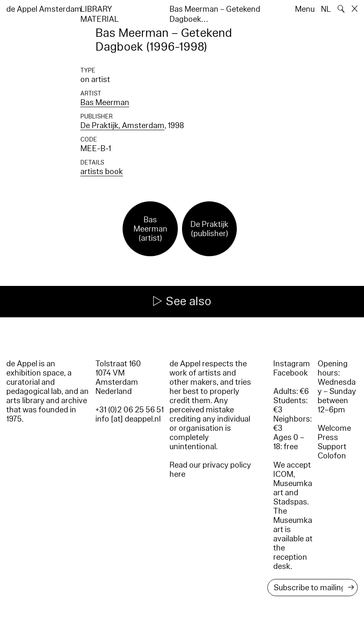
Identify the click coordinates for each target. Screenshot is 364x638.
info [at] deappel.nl (128, 419)
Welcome (334, 428)
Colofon (332, 456)
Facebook (291, 373)
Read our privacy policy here (210, 470)
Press (328, 437)
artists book (102, 172)
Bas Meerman (105, 103)
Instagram (292, 364)
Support (332, 447)
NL (326, 9)
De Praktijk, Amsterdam (122, 126)
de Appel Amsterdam (44, 9)
